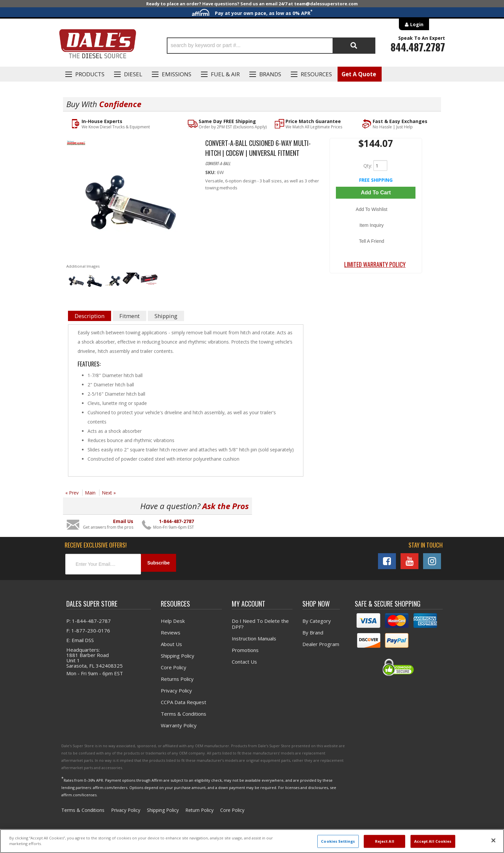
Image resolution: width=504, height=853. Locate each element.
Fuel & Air (225, 74)
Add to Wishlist (376, 205)
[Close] (493, 840)
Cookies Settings (338, 841)
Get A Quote (359, 74)
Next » (109, 493)
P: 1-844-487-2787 (89, 619)
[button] (271, 46)
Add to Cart (376, 193)
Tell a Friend (376, 225)
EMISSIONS (177, 74)
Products (90, 74)
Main (90, 493)
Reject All (385, 841)
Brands (270, 74)
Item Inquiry (376, 215)
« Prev (72, 493)
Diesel (133, 74)
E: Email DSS (80, 638)
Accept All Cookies (433, 841)
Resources (316, 74)
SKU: (211, 173)
